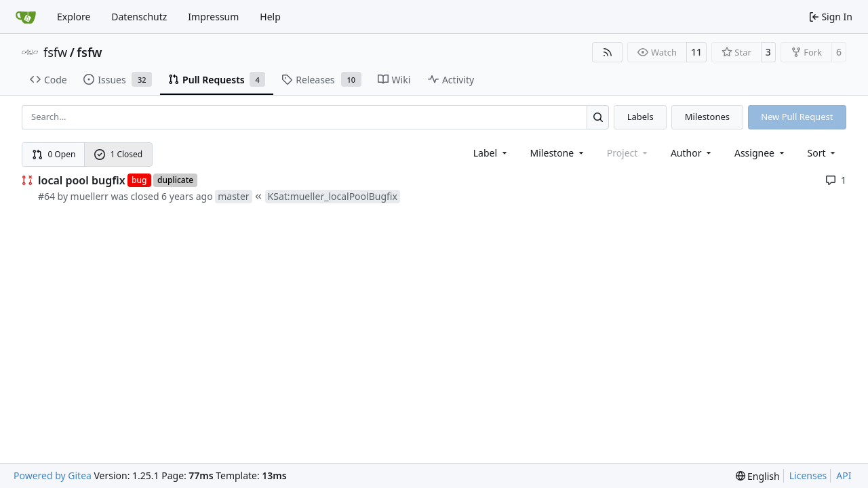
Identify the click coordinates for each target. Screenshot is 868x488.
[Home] (26, 17)
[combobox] (491, 153)
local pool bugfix (82, 180)
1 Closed (119, 154)
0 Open (54, 154)
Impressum (213, 17)
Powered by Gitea (53, 475)
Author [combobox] (692, 153)
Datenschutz (139, 17)
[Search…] (598, 117)
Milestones (707, 117)
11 (696, 52)
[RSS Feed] (608, 52)
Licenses (808, 475)
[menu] (823, 153)
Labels (640, 117)
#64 (46, 196)
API (844, 475)
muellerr (90, 196)
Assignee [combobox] (761, 153)
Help (270, 17)
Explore (74, 17)
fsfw (55, 52)
